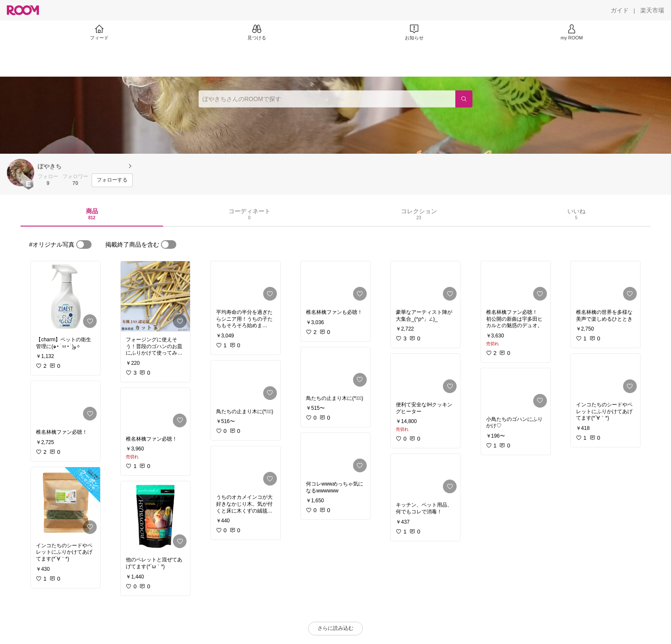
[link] (65, 296)
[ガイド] (620, 10)
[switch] (84, 244)
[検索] (464, 99)
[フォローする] (112, 180)
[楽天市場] (652, 10)
